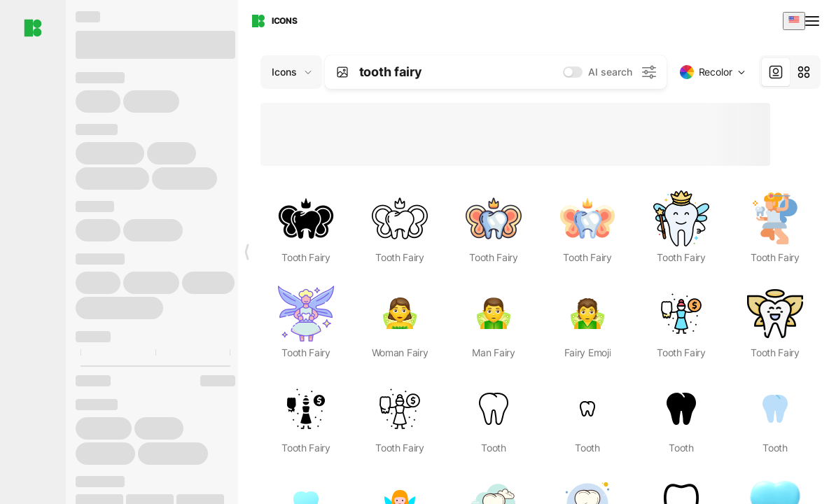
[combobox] (794, 21)
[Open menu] (814, 21)
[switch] (573, 72)
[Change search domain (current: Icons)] (291, 72)
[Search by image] (342, 72)
